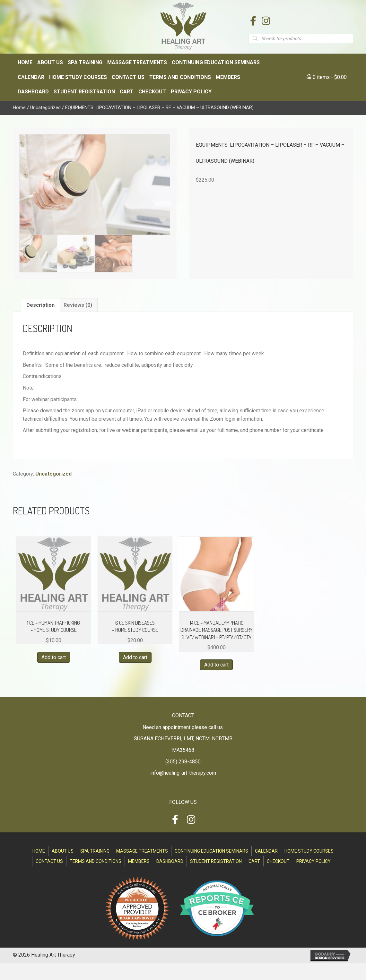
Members (139, 861)
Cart (254, 861)
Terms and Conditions (96, 861)
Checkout (278, 861)
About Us (63, 851)
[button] (253, 21)
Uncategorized (45, 107)
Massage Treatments (142, 851)
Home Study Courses (309, 851)
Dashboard (170, 861)
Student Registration (216, 861)
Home (19, 107)
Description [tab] (40, 305)
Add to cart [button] (135, 657)
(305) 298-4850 (183, 762)
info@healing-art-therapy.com (183, 773)
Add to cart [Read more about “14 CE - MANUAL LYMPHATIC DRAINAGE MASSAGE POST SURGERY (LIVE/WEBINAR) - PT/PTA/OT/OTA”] (216, 665)
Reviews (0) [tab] (78, 305)
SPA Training (95, 851)
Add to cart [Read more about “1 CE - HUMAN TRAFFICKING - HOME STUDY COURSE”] (54, 657)
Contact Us (49, 861)
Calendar (266, 851)
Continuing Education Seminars (211, 851)
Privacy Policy (314, 861)
